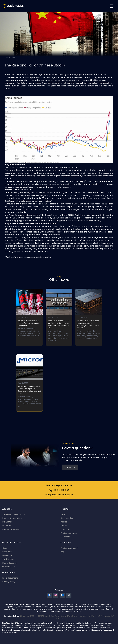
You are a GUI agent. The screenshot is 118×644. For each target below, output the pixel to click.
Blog (59, 277)
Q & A (5, 548)
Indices (64, 522)
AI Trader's (65, 537)
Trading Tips (8, 559)
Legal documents (10, 578)
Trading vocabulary (69, 548)
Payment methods (11, 530)
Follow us (6, 526)
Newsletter (7, 556)
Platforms (65, 530)
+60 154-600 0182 (59, 490)
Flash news (7, 552)
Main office (7, 522)
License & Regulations (12, 518)
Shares (64, 526)
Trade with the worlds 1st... (14, 515)
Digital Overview (10, 563)
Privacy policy (9, 582)
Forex (63, 515)
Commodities (67, 518)
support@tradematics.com (59, 495)
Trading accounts (69, 533)
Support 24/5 (9, 567)
